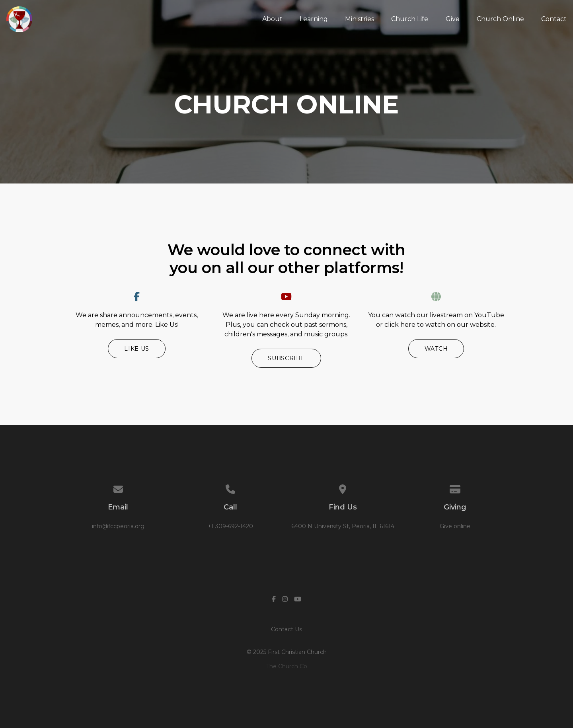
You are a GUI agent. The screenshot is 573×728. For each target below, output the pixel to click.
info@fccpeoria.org (118, 526)
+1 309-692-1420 (230, 526)
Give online (455, 526)
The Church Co (287, 666)
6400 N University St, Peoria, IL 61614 (343, 526)
